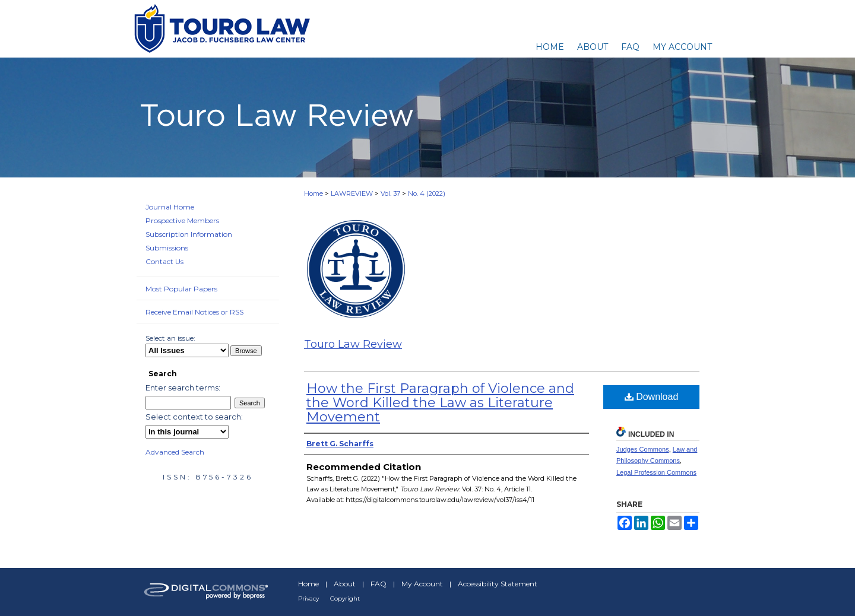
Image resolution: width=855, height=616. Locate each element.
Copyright (345, 598)
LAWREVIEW (352, 193)
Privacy (308, 598)
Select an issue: (170, 338)
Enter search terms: (183, 388)
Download (652, 397)
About (345, 584)
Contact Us (164, 261)
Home (313, 193)
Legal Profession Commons (656, 472)
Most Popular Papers (181, 289)
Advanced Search (175, 452)
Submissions (167, 248)
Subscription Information (189, 234)
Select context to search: (194, 417)
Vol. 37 (390, 193)
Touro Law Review (353, 344)
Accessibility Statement (498, 584)
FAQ (379, 584)
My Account (422, 584)
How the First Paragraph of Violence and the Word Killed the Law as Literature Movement (440, 403)
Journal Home (170, 207)
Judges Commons (643, 449)
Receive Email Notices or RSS (194, 312)
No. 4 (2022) (427, 193)
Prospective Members (182, 220)
